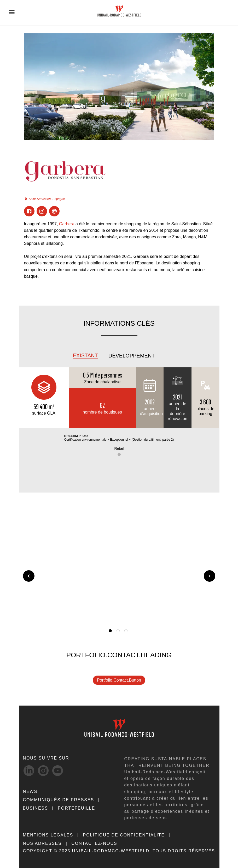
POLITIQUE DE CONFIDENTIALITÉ (124, 835)
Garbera (67, 224)
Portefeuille (76, 808)
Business (36, 808)
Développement (132, 356)
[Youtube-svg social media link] (58, 771)
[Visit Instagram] (42, 211)
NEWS (30, 791)
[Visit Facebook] (29, 211)
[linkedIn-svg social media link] (29, 771)
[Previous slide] (29, 576)
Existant (85, 355)
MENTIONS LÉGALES (48, 835)
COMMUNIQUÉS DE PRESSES (59, 800)
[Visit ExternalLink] (54, 211)
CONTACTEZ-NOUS (94, 843)
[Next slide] (210, 576)
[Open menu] (12, 12)
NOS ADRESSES (42, 843)
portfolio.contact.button (119, 680)
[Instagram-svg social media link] (43, 771)
